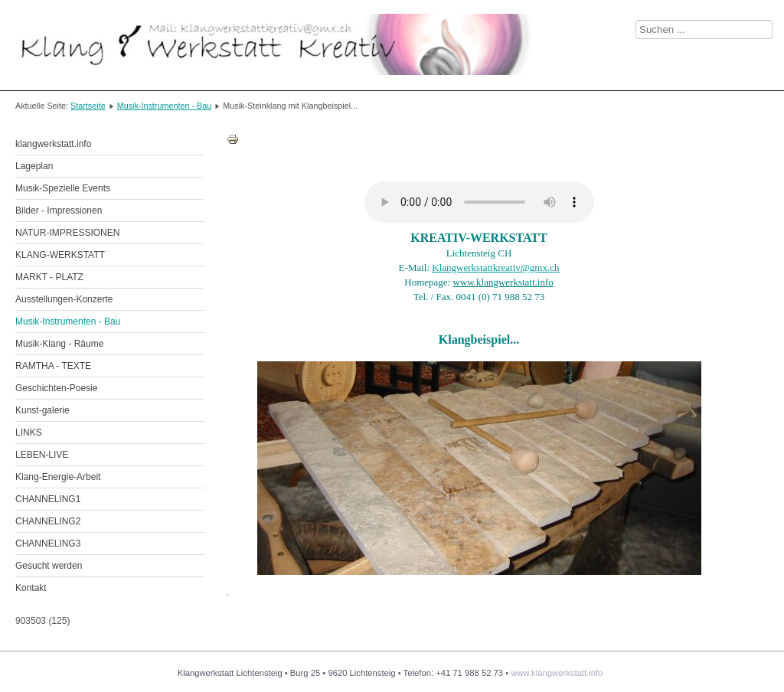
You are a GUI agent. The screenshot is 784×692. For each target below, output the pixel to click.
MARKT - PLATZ (49, 277)
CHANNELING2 (48, 521)
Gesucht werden (49, 566)
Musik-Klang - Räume (59, 344)
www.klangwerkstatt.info (557, 673)
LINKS (29, 432)
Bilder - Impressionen (59, 211)
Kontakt (31, 588)
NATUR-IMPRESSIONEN (67, 233)
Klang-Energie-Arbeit (58, 477)
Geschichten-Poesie (56, 388)
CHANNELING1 (48, 499)
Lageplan (34, 166)
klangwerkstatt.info (53, 144)
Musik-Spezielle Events (63, 188)
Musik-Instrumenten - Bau (165, 106)
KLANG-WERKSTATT (60, 255)
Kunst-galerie (42, 410)
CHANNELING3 (48, 543)
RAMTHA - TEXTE (53, 366)
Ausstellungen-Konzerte (64, 299)
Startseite (88, 106)
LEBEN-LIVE (42, 455)
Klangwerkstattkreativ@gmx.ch (495, 268)
